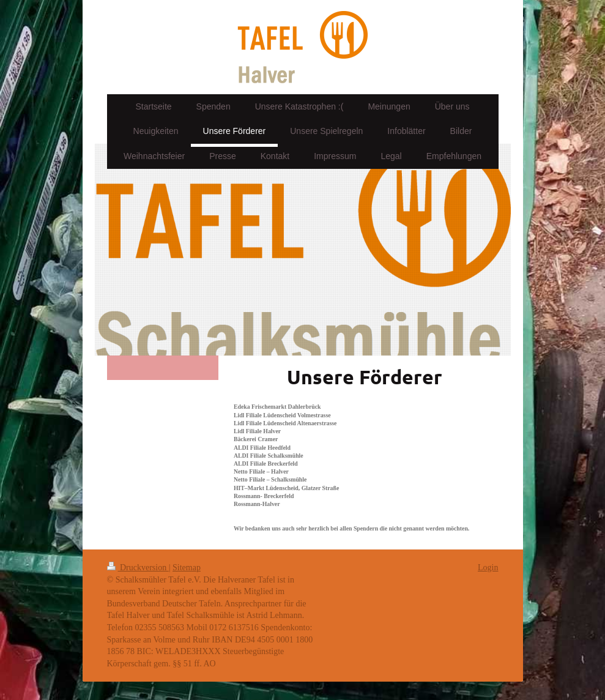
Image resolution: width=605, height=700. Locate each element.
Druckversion (138, 568)
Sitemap (187, 568)
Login (488, 568)
